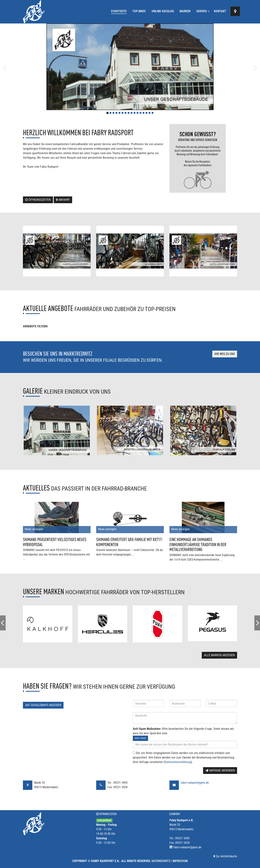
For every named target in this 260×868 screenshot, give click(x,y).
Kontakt (220, 11)
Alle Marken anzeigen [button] (219, 655)
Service (203, 11)
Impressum (180, 861)
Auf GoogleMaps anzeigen (43, 705)
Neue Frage (140, 738)
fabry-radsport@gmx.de (195, 783)
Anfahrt (63, 200)
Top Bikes (139, 11)
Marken (185, 11)
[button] (20, 67)
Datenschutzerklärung (178, 762)
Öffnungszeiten (38, 200)
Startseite (119, 11)
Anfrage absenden (220, 770)
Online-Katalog (163, 11)
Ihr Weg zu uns (225, 354)
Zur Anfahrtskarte (225, 856)
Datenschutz (161, 861)
